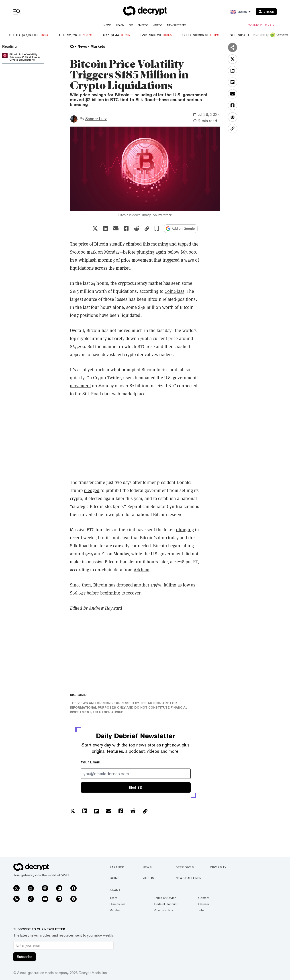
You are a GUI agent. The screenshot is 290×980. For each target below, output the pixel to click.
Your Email (91, 762)
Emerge (143, 25)
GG (131, 25)
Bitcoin (101, 244)
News (108, 25)
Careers (204, 904)
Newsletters (177, 25)
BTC (17, 35)
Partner (117, 867)
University (217, 867)
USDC (187, 35)
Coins (114, 878)
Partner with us (261, 25)
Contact (204, 898)
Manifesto (116, 910)
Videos (158, 25)
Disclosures (117, 904)
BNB (144, 35)
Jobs (201, 910)
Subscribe (25, 957)
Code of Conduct (166, 904)
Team (113, 898)
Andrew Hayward (105, 608)
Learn (120, 25)
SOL (233, 35)
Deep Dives (185, 867)
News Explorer (188, 878)
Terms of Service (165, 898)
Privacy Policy (163, 910)
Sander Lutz (96, 119)
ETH (62, 35)
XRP (106, 35)
